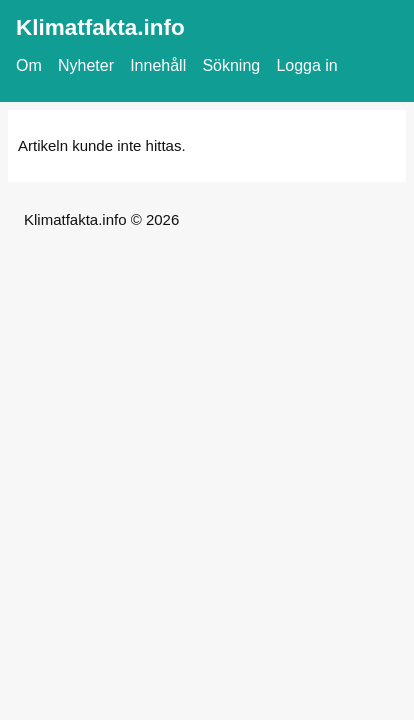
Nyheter (86, 65)
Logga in (306, 65)
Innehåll (158, 65)
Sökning (231, 65)
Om (29, 65)
